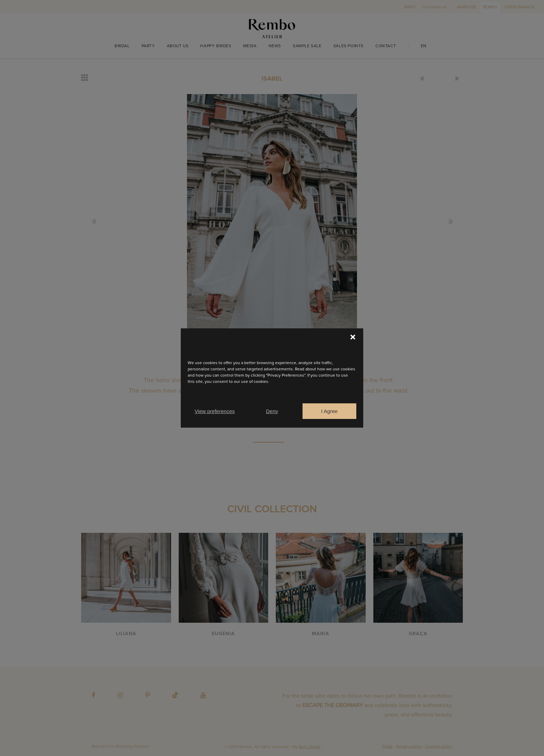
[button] (353, 337)
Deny (272, 411)
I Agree (330, 411)
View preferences (215, 411)
